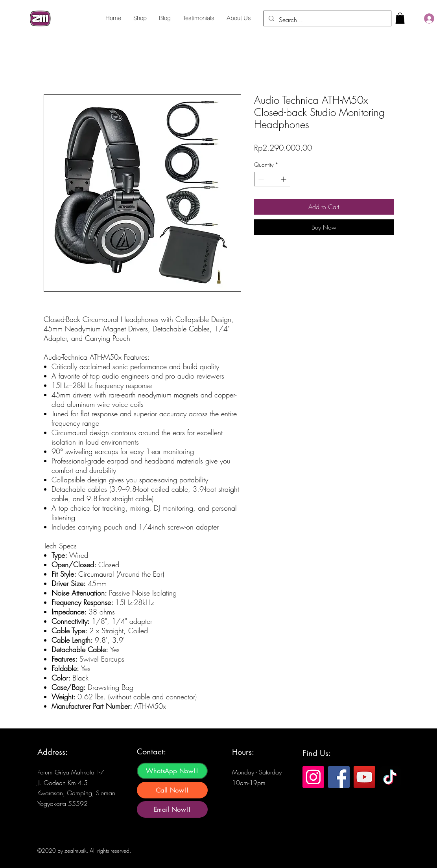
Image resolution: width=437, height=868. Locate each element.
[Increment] (284, 179)
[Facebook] (339, 777)
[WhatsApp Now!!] (172, 771)
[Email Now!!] (172, 809)
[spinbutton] (272, 179)
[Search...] (327, 20)
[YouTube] (364, 777)
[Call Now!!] (172, 790)
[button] (400, 18)
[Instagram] (313, 777)
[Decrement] (260, 179)
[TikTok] (390, 777)
